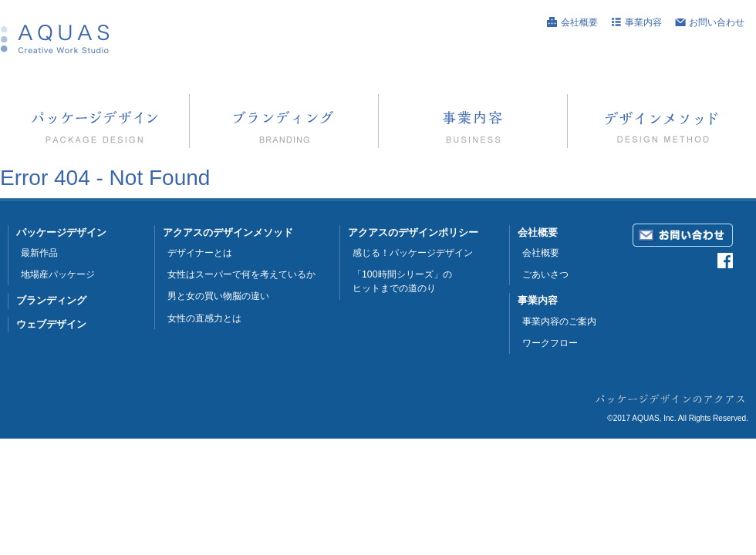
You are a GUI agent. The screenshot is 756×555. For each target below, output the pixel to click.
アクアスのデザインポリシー (413, 232)
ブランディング (51, 300)
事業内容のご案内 (559, 321)
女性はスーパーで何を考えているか (241, 274)
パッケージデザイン (61, 232)
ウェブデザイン (51, 324)
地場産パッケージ (58, 274)
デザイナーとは (200, 253)
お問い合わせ (717, 22)
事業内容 (643, 22)
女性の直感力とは (204, 318)
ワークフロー (550, 343)
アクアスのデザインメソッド (228, 232)
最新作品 (39, 253)
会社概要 (579, 22)
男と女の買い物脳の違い (218, 296)
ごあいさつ (545, 274)
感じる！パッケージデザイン (413, 253)
